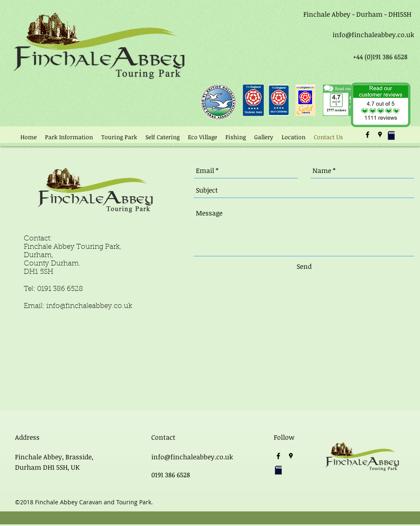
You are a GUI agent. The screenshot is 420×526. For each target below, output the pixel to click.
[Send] (304, 267)
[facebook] (367, 135)
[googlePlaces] (380, 135)
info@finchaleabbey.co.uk (373, 35)
